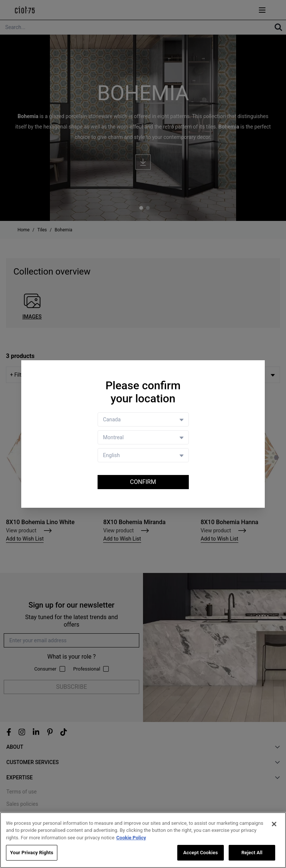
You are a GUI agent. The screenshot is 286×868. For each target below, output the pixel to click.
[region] (143, 840)
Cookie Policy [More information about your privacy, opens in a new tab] (131, 838)
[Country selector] (143, 419)
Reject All (252, 853)
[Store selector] (143, 437)
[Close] (274, 824)
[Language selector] (143, 455)
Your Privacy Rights (32, 853)
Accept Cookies (201, 853)
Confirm (143, 482)
